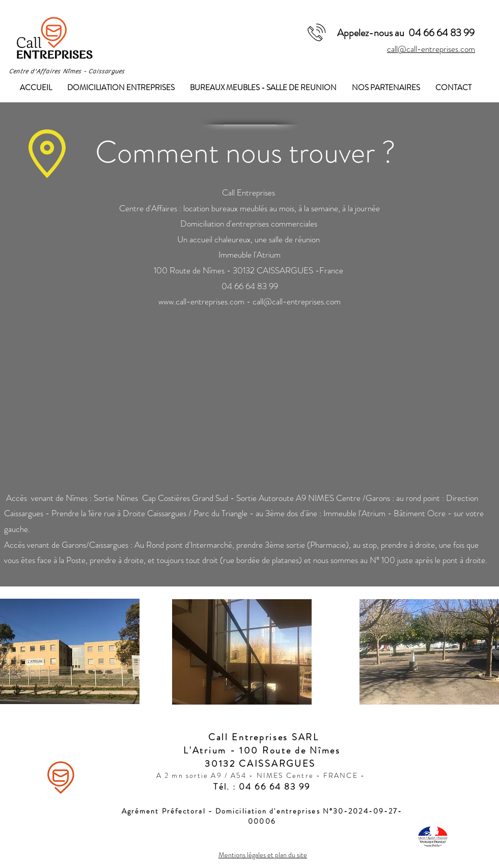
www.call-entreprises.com (201, 301)
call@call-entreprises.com (431, 49)
